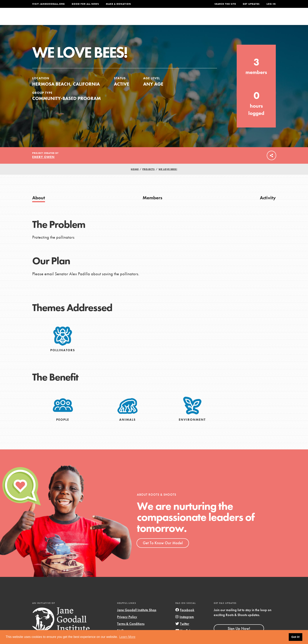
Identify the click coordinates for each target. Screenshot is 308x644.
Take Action (263, 19)
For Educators (157, 19)
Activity (268, 206)
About (102, 19)
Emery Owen (43, 165)
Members (152, 206)
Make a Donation (118, 4)
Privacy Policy (127, 625)
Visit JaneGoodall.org (49, 4)
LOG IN (271, 4)
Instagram (185, 625)
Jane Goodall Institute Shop (137, 618)
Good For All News (85, 4)
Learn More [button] (127, 637)
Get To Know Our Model (163, 551)
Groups (236, 19)
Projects (214, 19)
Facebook (185, 618)
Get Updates (251, 4)
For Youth (125, 19)
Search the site (225, 4)
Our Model (188, 19)
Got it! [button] (295, 637)
